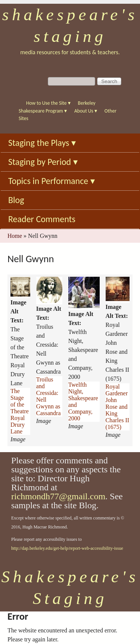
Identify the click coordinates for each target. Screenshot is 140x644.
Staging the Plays (42, 143)
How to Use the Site (48, 103)
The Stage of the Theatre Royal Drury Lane (20, 411)
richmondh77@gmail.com (58, 496)
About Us (86, 111)
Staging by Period (43, 162)
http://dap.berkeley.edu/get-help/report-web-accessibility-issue (67, 548)
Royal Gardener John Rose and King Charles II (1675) (118, 407)
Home (15, 236)
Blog (16, 200)
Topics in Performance (52, 181)
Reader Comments (42, 219)
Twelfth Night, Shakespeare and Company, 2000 (83, 401)
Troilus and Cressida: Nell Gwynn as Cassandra (49, 396)
